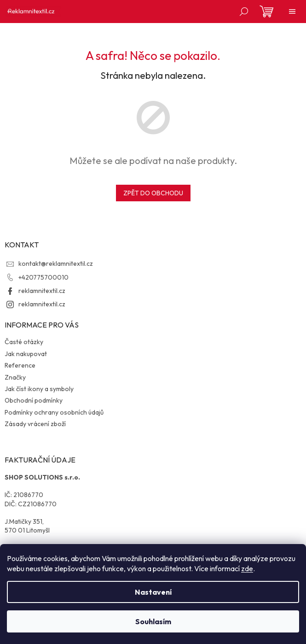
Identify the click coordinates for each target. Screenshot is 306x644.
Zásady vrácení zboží (35, 424)
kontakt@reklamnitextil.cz (56, 263)
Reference (20, 365)
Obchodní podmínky (34, 400)
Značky (15, 377)
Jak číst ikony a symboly (39, 389)
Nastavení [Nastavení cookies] (153, 592)
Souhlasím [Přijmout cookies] (153, 621)
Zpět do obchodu (153, 193)
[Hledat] (244, 12)
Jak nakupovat (26, 354)
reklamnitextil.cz (42, 291)
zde (247, 568)
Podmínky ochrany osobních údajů (54, 412)
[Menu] (292, 12)
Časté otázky (24, 342)
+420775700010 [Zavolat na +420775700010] (43, 277)
